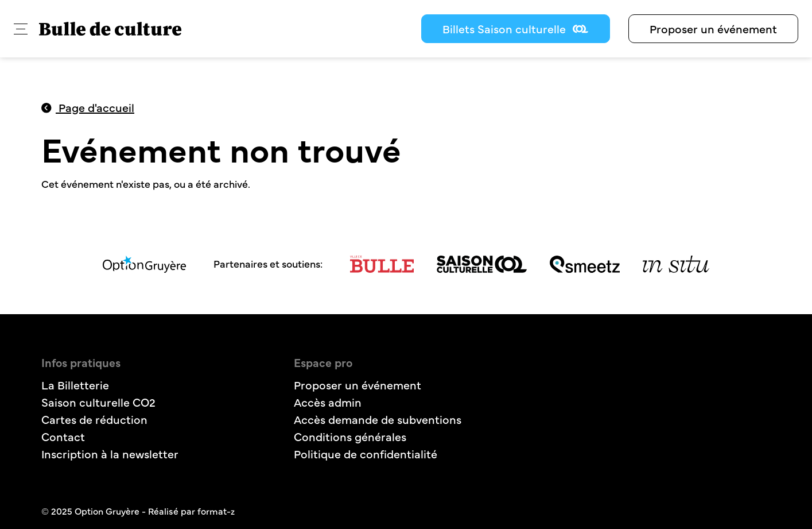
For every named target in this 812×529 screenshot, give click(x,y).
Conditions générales (350, 436)
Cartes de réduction (94, 419)
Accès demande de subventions (378, 419)
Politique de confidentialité (366, 453)
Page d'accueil (88, 107)
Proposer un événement (713, 28)
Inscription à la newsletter (110, 453)
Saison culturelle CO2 (98, 402)
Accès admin (328, 402)
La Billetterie (75, 385)
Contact (63, 436)
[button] (21, 29)
